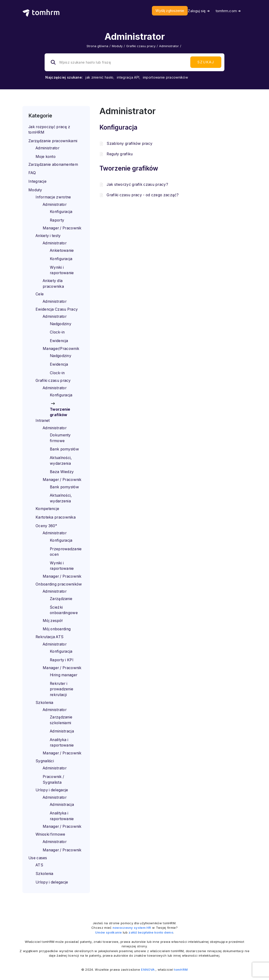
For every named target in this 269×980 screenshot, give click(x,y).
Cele (40, 294)
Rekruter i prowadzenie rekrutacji (62, 689)
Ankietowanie (62, 250)
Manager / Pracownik (62, 228)
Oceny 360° (46, 526)
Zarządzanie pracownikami (53, 141)
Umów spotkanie (109, 932)
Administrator (47, 148)
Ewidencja (59, 341)
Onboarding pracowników (59, 584)
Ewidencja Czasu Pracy (57, 309)
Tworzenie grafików (129, 168)
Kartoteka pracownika (56, 517)
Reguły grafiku (120, 154)
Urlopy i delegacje (52, 790)
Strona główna (97, 46)
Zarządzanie (61, 599)
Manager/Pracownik (61, 349)
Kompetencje (47, 509)
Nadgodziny (61, 324)
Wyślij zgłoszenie (170, 11)
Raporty (57, 220)
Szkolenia (44, 703)
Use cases (38, 858)
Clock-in (57, 332)
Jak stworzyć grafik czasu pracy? (137, 184)
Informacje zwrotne (53, 197)
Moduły (117, 46)
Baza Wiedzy (62, 472)
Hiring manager (64, 675)
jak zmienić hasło (99, 77)
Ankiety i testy (48, 236)
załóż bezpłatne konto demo (151, 932)
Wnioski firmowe (50, 834)
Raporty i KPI (62, 660)
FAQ (32, 173)
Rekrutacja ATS (49, 637)
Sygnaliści (45, 761)
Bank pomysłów (64, 449)
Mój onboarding (57, 629)
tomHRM (181, 970)
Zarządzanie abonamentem (53, 164)
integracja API (128, 77)
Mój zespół (53, 621)
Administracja (62, 731)
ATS (39, 865)
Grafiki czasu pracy (141, 46)
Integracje (37, 181)
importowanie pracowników (165, 77)
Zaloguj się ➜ (199, 11)
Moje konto (46, 157)
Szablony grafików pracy (129, 144)
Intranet (43, 421)
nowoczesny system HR (132, 928)
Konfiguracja (61, 212)
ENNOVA (148, 970)
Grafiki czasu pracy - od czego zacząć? (143, 195)
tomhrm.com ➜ (228, 11)
